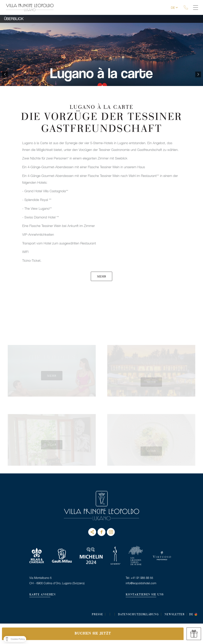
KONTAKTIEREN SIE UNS (145, 595)
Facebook (101, 532)
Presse (97, 615)
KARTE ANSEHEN (43, 595)
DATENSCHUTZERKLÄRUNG (138, 615)
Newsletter (175, 615)
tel (187, 8)
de (174, 8)
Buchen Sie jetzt (93, 634)
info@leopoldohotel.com (141, 583)
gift (194, 634)
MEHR (102, 277)
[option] (101, 74)
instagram (111, 532)
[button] (15, 639)
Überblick (14, 19)
